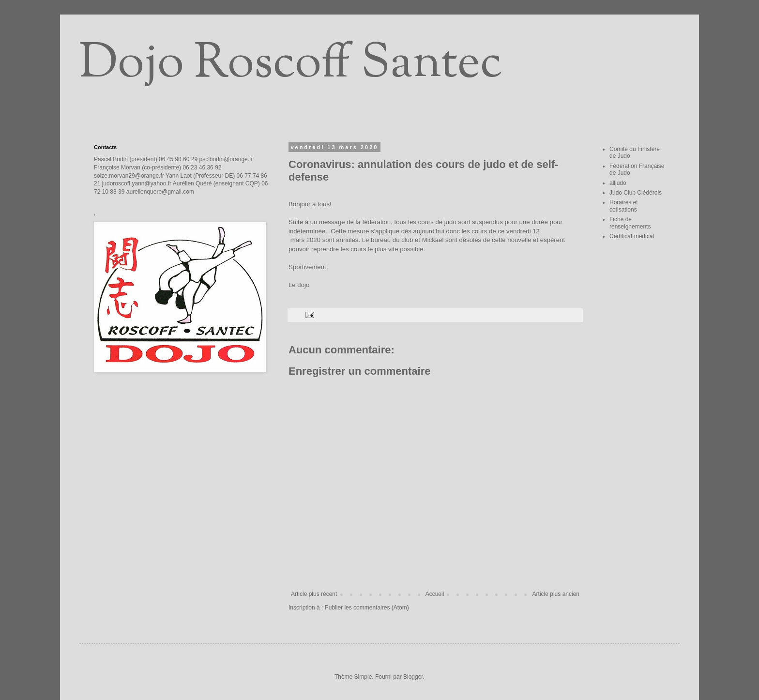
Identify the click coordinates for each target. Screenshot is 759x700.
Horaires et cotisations (624, 206)
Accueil (435, 594)
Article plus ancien (556, 594)
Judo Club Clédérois (636, 193)
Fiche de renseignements (630, 223)
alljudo (618, 183)
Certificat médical (632, 236)
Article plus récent (314, 594)
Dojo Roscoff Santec (291, 65)
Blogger (413, 677)
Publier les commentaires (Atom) (367, 608)
